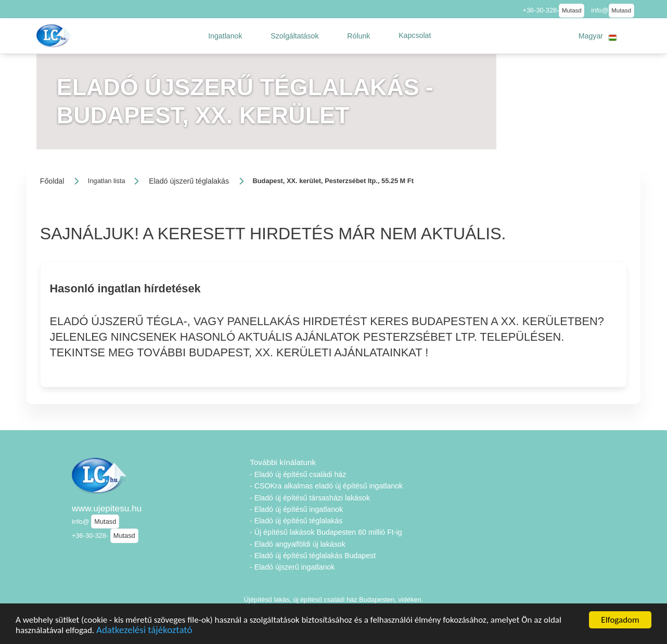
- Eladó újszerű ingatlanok (292, 567)
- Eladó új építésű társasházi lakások (310, 498)
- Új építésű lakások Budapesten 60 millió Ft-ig (326, 532)
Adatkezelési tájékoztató (144, 632)
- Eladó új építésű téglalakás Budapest (313, 556)
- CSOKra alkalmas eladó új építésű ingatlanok (326, 486)
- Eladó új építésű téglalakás (296, 521)
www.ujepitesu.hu (107, 508)
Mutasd (572, 10)
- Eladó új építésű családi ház (298, 474)
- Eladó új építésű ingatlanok (296, 509)
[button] (225, 36)
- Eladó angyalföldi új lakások (298, 544)
